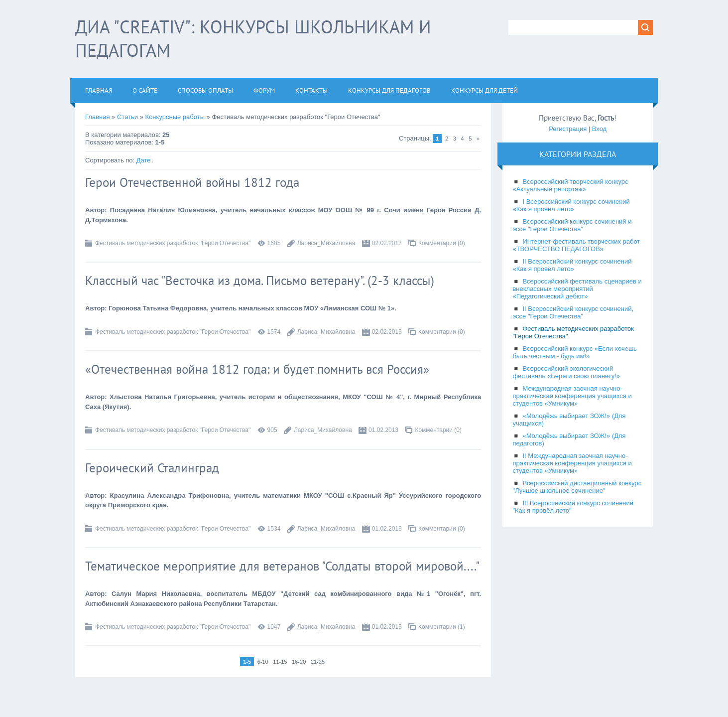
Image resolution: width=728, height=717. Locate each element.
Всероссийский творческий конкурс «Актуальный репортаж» (570, 185)
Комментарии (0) (442, 243)
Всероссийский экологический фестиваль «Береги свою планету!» (566, 372)
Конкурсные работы (175, 117)
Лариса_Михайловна (326, 243)
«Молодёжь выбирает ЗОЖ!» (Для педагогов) (569, 439)
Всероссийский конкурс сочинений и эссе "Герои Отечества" (572, 225)
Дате (144, 160)
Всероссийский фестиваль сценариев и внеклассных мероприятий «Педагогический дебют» (577, 289)
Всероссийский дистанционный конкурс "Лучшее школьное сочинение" (577, 487)
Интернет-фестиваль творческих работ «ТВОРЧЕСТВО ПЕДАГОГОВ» (576, 245)
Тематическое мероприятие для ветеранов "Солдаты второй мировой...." (282, 566)
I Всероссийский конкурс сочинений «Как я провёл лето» (571, 205)
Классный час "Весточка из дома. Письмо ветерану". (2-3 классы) (260, 281)
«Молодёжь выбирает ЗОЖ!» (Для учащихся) (569, 420)
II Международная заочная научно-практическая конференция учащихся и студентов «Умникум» (572, 463)
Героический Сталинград (152, 468)
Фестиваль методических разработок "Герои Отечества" (173, 243)
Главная (97, 117)
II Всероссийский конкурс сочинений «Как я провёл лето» (572, 265)
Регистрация (568, 129)
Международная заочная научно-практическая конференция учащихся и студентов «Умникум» (572, 396)
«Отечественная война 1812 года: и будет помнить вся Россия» (257, 369)
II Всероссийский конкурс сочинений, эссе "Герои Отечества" (573, 312)
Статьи (127, 117)
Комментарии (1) (442, 627)
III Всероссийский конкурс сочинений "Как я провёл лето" (573, 507)
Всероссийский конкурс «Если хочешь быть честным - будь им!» (575, 352)
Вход (599, 129)
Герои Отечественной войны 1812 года (192, 182)
